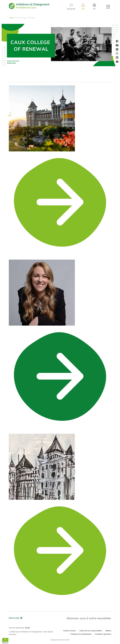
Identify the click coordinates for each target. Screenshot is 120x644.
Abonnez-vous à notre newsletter (89, 618)
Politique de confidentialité (81, 634)
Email (28, 628)
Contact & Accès (70, 631)
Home (11, 18)
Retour (5, 640)
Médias (108, 631)
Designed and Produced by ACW (60, 640)
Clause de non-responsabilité (91, 631)
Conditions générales (103, 634)
